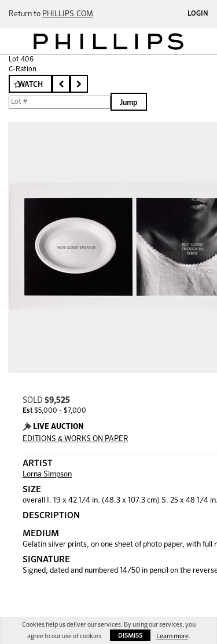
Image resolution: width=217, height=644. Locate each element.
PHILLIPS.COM (68, 14)
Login (198, 14)
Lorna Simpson (47, 474)
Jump (129, 103)
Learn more (172, 636)
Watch (30, 85)
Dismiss (130, 636)
